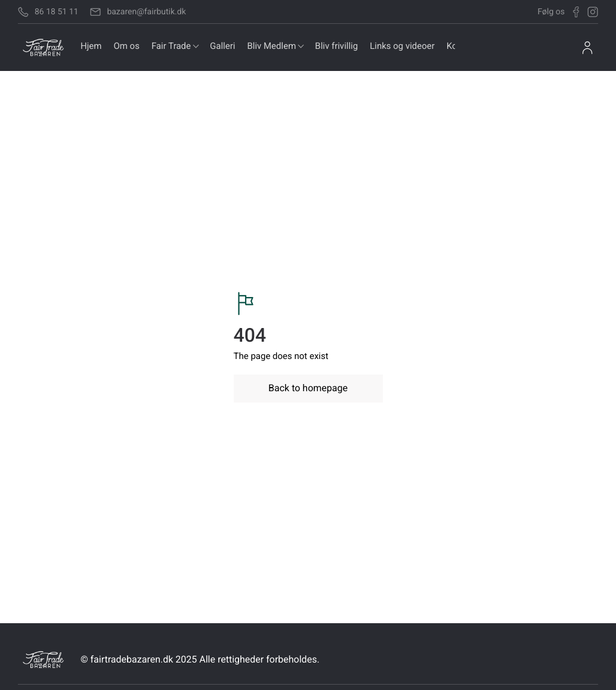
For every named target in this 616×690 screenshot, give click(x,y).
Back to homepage (308, 388)
